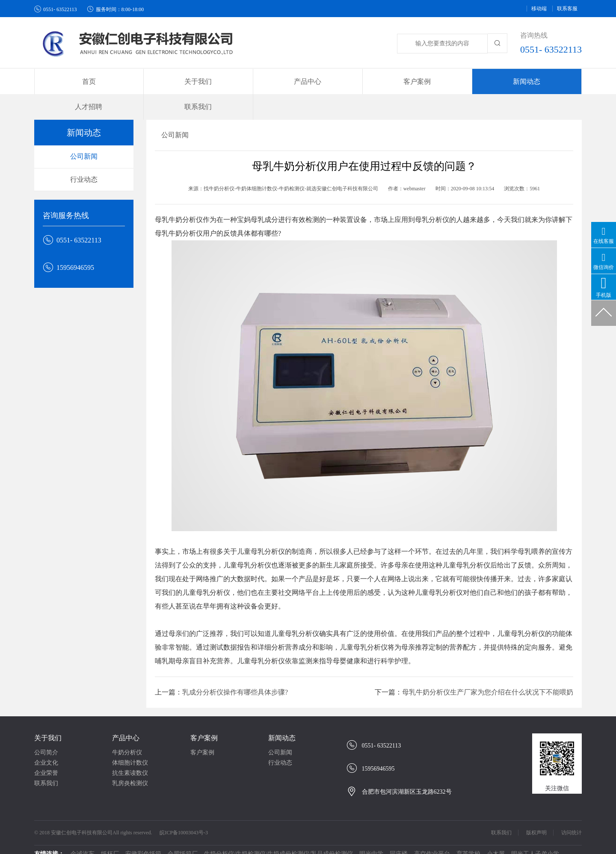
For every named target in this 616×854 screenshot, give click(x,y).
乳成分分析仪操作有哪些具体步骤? (235, 675)
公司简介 (46, 735)
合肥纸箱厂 (183, 837)
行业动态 (84, 162)
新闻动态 (282, 721)
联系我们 (542, 81)
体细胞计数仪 (130, 746)
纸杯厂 (110, 837)
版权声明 (536, 816)
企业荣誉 (46, 756)
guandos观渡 (352, 845)
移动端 (539, 9)
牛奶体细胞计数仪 (227, 845)
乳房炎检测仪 (130, 766)
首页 (73, 81)
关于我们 (48, 721)
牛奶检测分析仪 (278, 845)
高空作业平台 (432, 837)
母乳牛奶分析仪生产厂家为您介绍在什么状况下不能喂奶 (488, 675)
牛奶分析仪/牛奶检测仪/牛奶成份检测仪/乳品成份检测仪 (278, 837)
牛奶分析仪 (127, 735)
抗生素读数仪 (130, 756)
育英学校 (468, 837)
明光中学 (371, 837)
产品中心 (126, 721)
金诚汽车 (83, 837)
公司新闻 (84, 139)
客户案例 (204, 721)
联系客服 (567, 9)
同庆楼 (399, 837)
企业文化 (46, 746)
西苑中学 (318, 845)
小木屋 (496, 837)
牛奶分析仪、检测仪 (170, 845)
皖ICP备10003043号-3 (184, 816)
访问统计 (572, 816)
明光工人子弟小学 (535, 837)
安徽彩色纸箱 (143, 837)
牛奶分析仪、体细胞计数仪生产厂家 (89, 845)
